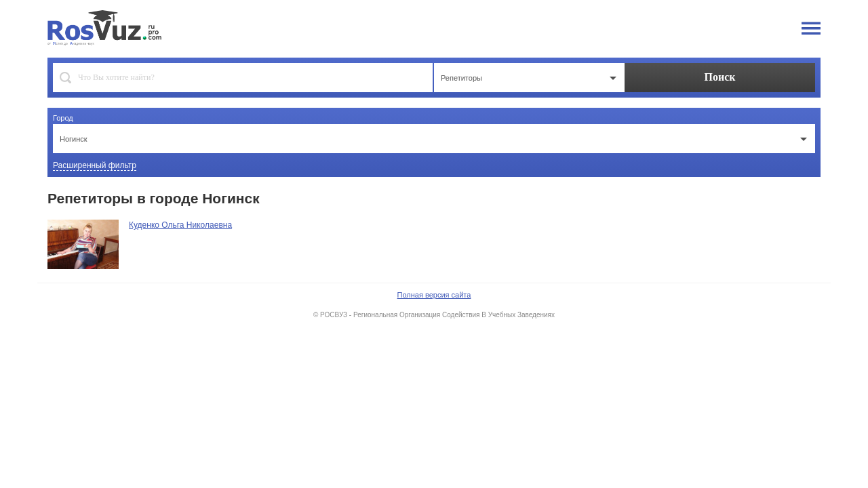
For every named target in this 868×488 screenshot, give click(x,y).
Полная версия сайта (434, 295)
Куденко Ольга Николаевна (180, 225)
